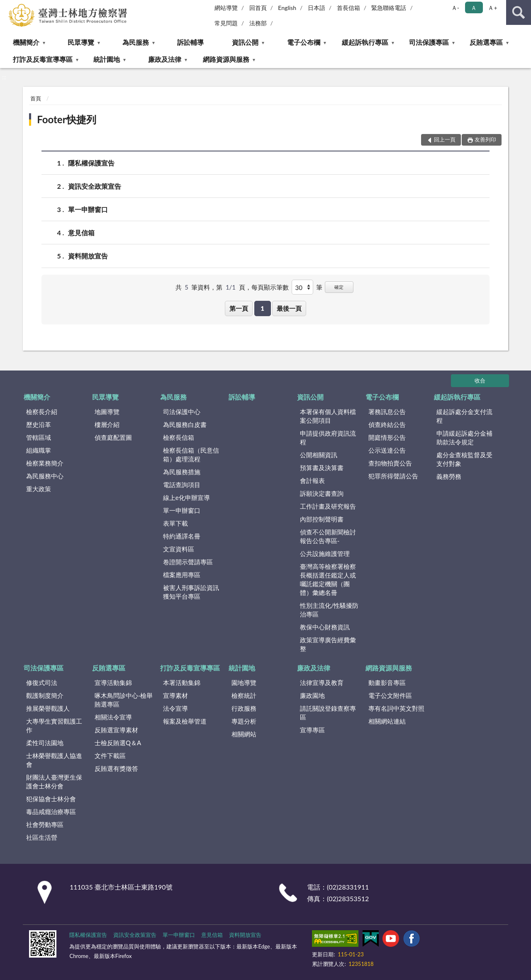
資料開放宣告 (88, 256)
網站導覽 (226, 8)
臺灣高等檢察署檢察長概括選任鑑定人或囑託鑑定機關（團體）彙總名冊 (328, 579)
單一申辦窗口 (88, 209)
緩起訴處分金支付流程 (464, 416)
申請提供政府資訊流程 (328, 438)
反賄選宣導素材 (116, 730)
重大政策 (39, 489)
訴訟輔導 (190, 42)
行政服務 (244, 708)
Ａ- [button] (455, 8)
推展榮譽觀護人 (48, 708)
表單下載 (175, 523)
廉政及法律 (165, 59)
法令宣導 (175, 708)
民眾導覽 (81, 42)
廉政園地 (312, 695)
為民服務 (136, 42)
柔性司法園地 (45, 743)
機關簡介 (26, 42)
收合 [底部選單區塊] (480, 380)
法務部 (258, 23)
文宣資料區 (179, 549)
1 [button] (262, 308)
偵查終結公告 (387, 424)
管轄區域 (39, 437)
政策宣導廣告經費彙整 (328, 644)
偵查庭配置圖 (113, 437)
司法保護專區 (429, 42)
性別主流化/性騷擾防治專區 (329, 610)
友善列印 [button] (485, 139)
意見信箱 (81, 233)
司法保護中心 (182, 412)
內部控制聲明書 (322, 519)
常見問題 (226, 23)
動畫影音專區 (387, 683)
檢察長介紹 (42, 412)
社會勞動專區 (45, 824)
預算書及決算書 (322, 468)
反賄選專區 (486, 42)
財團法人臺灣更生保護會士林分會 (54, 781)
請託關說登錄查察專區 (328, 713)
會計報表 (312, 480)
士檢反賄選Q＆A (118, 743)
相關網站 (244, 734)
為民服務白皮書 (185, 424)
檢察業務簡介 (45, 463)
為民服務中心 (45, 476)
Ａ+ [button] (492, 8)
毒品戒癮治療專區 (51, 812)
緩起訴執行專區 (365, 42)
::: (7, 6)
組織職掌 (39, 450)
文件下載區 (110, 756)
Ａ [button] (474, 8)
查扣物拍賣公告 (390, 463)
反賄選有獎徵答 (116, 768)
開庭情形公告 (387, 437)
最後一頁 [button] (289, 308)
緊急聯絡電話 (389, 8)
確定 (339, 287)
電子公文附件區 (390, 695)
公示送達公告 (387, 450)
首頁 (36, 98)
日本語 (317, 8)
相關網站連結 (387, 721)
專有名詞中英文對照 (396, 708)
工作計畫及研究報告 (328, 506)
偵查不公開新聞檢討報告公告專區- (328, 536)
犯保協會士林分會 (51, 799)
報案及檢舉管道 (185, 721)
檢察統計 (244, 695)
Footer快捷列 (66, 119)
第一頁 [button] (239, 308)
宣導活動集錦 (113, 683)
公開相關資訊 (319, 455)
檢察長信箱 (179, 437)
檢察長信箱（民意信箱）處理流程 (191, 455)
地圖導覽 (107, 412)
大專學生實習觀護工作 (54, 725)
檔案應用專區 (182, 575)
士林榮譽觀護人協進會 (54, 760)
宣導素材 (175, 695)
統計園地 (107, 59)
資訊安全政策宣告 (95, 186)
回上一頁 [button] (445, 139)
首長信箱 (348, 8)
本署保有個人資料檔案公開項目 (328, 416)
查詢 (519, 12)
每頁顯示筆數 (270, 287)
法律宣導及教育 (322, 683)
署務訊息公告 (387, 412)
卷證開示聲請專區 (188, 562)
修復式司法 (42, 683)
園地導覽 (244, 683)
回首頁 (258, 8)
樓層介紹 (107, 424)
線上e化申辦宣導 (186, 497)
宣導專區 (312, 730)
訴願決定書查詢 (322, 493)
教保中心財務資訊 (325, 627)
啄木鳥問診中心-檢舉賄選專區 (124, 700)
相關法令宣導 (113, 717)
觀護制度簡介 (45, 695)
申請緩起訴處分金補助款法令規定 (464, 438)
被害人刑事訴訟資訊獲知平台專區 (191, 592)
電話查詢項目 (182, 485)
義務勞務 (449, 476)
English (287, 8)
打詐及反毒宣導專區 (43, 59)
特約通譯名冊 (182, 536)
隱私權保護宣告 (91, 163)
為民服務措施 (182, 472)
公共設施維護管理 (325, 553)
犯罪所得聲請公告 (393, 476)
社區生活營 (42, 837)
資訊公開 (245, 42)
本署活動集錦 (182, 683)
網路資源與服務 (226, 59)
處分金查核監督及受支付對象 (464, 459)
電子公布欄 (304, 42)
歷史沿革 (39, 424)
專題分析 (244, 721)
